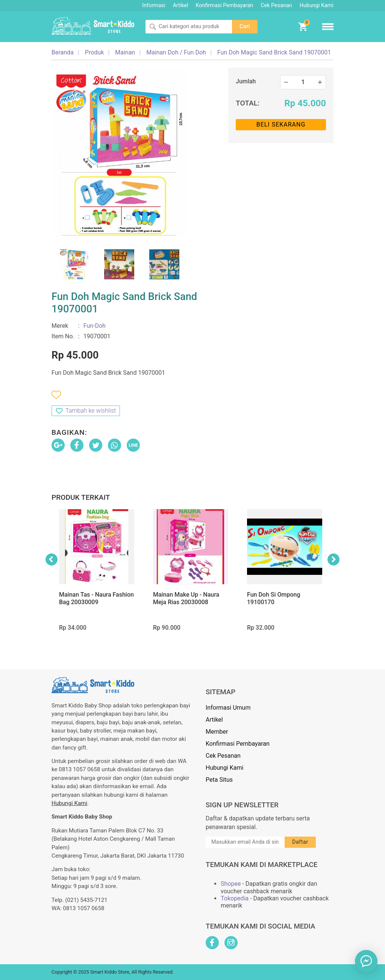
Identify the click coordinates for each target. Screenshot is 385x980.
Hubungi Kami (317, 5)
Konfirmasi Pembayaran (225, 5)
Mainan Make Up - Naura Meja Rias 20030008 (186, 598)
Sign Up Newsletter (242, 805)
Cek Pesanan (276, 5)
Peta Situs (219, 780)
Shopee (231, 884)
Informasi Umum (228, 708)
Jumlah (246, 81)
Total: (248, 103)
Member (217, 732)
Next (333, 559)
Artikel (180, 5)
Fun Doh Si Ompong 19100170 (274, 598)
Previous (52, 559)
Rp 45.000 (305, 103)
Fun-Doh (95, 326)
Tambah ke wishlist (91, 411)
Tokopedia (235, 898)
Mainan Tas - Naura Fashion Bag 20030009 (96, 598)
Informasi (154, 5)
